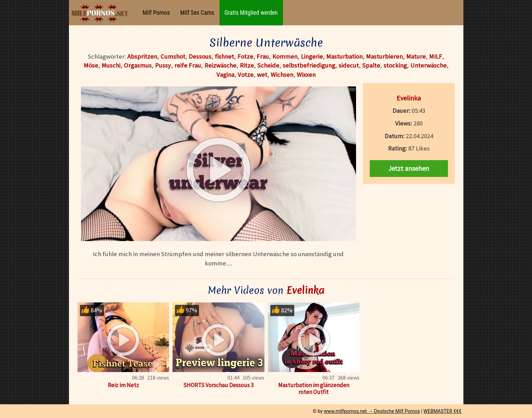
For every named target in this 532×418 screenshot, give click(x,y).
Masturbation (344, 56)
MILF (436, 56)
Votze (246, 75)
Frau (263, 56)
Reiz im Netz (123, 385)
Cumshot (173, 56)
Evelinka (409, 98)
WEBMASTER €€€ (443, 411)
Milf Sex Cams (197, 13)
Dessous (200, 56)
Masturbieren (384, 56)
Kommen (285, 56)
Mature (416, 56)
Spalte (371, 65)
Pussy (163, 65)
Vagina (225, 75)
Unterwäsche (428, 65)
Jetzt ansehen (409, 168)
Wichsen (282, 75)
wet (262, 75)
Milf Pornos (156, 13)
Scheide (268, 65)
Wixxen (306, 75)
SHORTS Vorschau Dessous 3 (218, 385)
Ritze (247, 65)
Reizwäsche (220, 65)
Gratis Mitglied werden (251, 13)
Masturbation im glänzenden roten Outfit (314, 389)
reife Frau (188, 65)
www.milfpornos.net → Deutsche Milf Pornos (372, 411)
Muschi (111, 65)
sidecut (349, 65)
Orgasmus (138, 65)
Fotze (245, 56)
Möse (91, 65)
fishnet (224, 56)
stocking (395, 65)
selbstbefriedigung (309, 65)
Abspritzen (142, 56)
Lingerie (312, 56)
